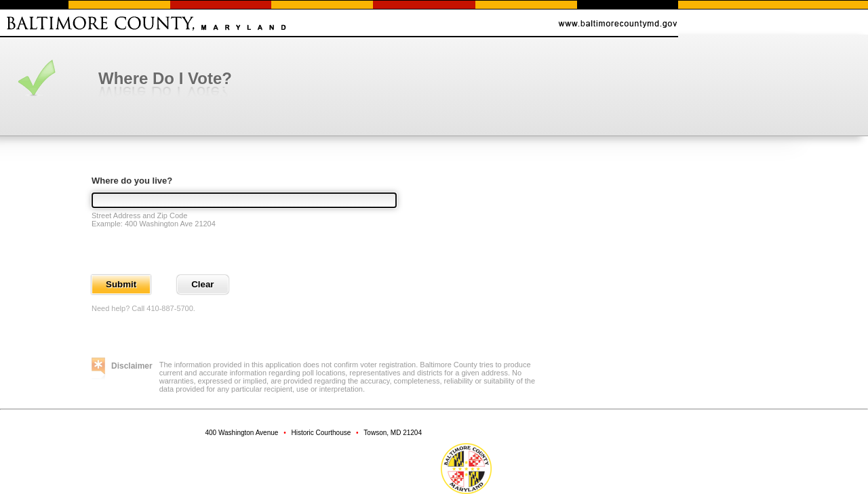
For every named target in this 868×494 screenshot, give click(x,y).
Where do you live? (132, 181)
